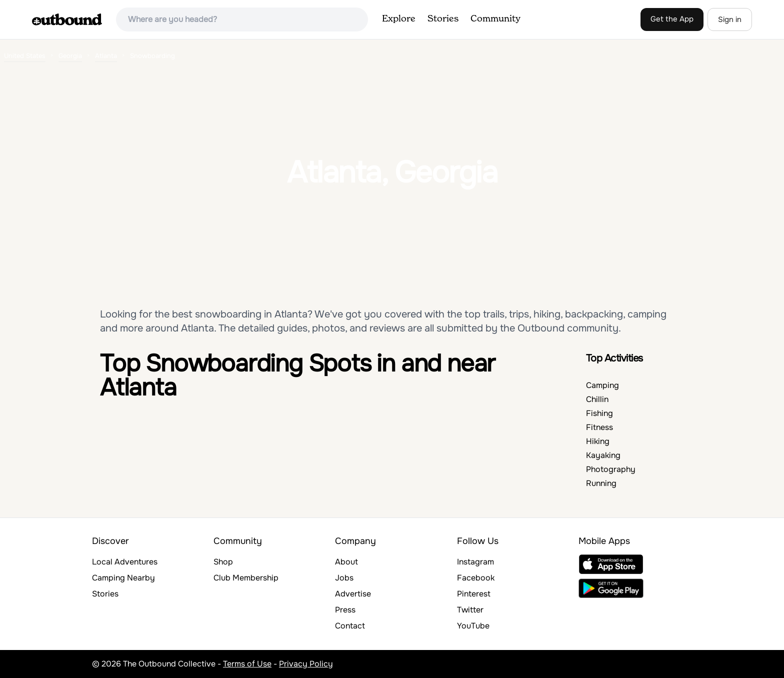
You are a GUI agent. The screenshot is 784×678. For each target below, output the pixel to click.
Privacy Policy (306, 664)
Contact (350, 626)
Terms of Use (247, 664)
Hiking (598, 441)
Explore (399, 19)
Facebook (476, 578)
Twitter (470, 610)
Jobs (344, 578)
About (346, 562)
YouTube (473, 626)
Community (495, 19)
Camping (602, 385)
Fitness (599, 427)
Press (345, 610)
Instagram (475, 562)
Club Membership (246, 578)
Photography (611, 469)
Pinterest (474, 594)
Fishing (599, 413)
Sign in (730, 19)
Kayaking (603, 455)
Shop (223, 562)
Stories (443, 19)
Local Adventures (125, 562)
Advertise (353, 594)
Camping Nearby (123, 578)
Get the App (672, 19)
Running (601, 483)
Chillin (597, 399)
